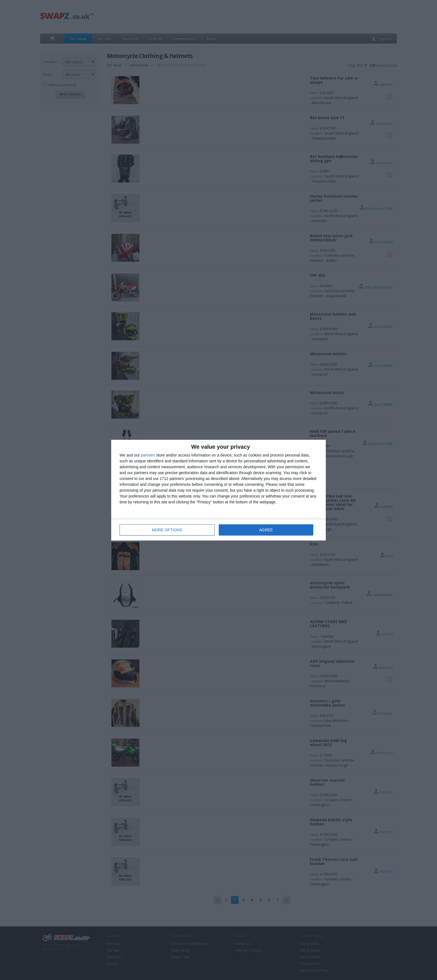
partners (148, 455)
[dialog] (219, 490)
